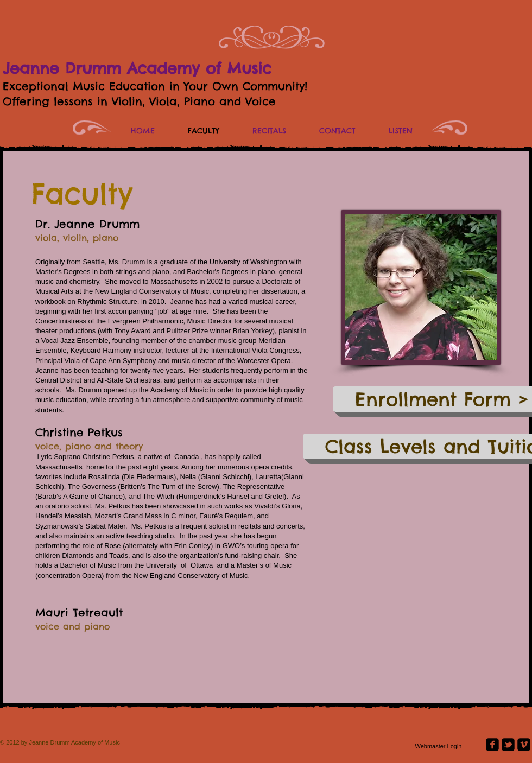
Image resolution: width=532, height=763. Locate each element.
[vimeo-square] (524, 745)
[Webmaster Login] (438, 747)
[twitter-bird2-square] (508, 745)
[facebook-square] (492, 745)
